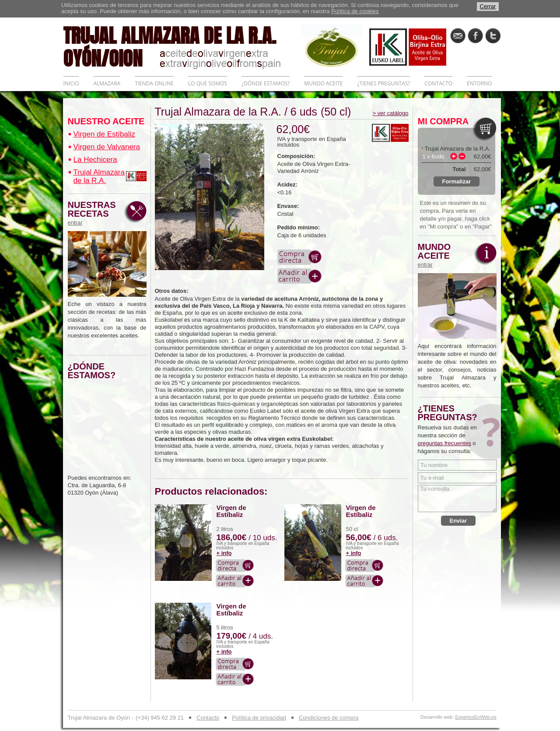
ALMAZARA (107, 83)
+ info (224, 553)
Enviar (458, 521)
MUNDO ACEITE (323, 83)
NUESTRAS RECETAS (94, 213)
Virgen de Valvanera (107, 147)
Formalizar (457, 181)
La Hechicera (95, 160)
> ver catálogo (390, 113)
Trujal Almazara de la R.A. (99, 176)
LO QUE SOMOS (208, 83)
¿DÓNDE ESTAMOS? (266, 83)
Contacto (208, 718)
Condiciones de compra (329, 718)
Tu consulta (457, 499)
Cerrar (488, 6)
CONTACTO (438, 83)
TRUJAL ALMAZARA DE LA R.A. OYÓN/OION (182, 46)
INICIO (71, 83)
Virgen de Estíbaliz (104, 134)
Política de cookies (355, 11)
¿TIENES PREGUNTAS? (383, 83)
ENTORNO (479, 83)
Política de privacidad (259, 718)
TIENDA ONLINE (154, 83)
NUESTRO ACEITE (106, 121)
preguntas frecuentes (444, 443)
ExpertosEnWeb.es (476, 717)
